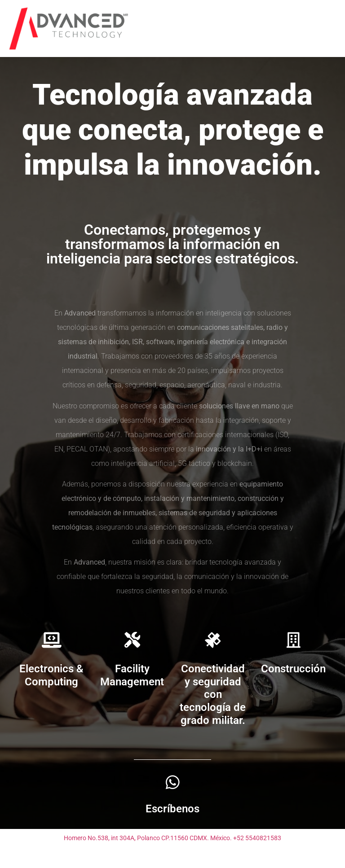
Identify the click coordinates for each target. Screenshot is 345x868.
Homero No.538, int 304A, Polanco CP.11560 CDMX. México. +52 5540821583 (172, 838)
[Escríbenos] (173, 782)
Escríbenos (172, 809)
